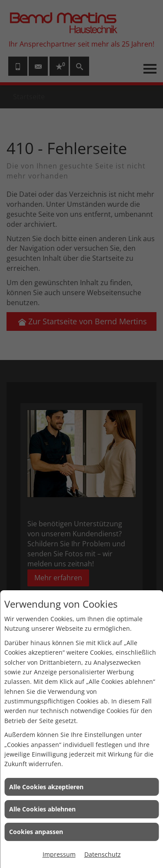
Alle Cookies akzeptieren (46, 787)
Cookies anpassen (36, 832)
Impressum (59, 854)
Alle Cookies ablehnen (42, 809)
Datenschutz (103, 854)
